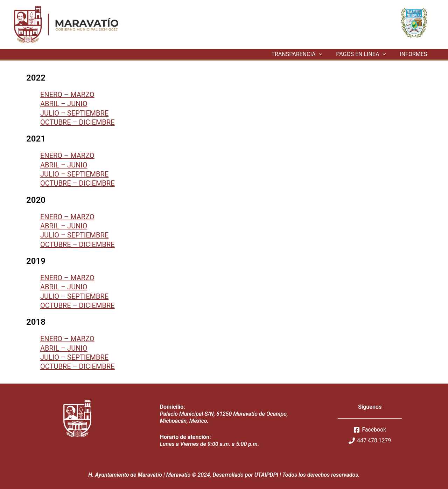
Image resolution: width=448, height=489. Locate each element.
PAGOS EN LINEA (365, 54)
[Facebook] (370, 430)
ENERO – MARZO (67, 95)
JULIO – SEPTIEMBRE (74, 113)
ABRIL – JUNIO (64, 104)
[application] (325, 54)
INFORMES (415, 54)
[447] (370, 441)
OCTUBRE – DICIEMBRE (78, 122)
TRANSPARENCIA (303, 54)
